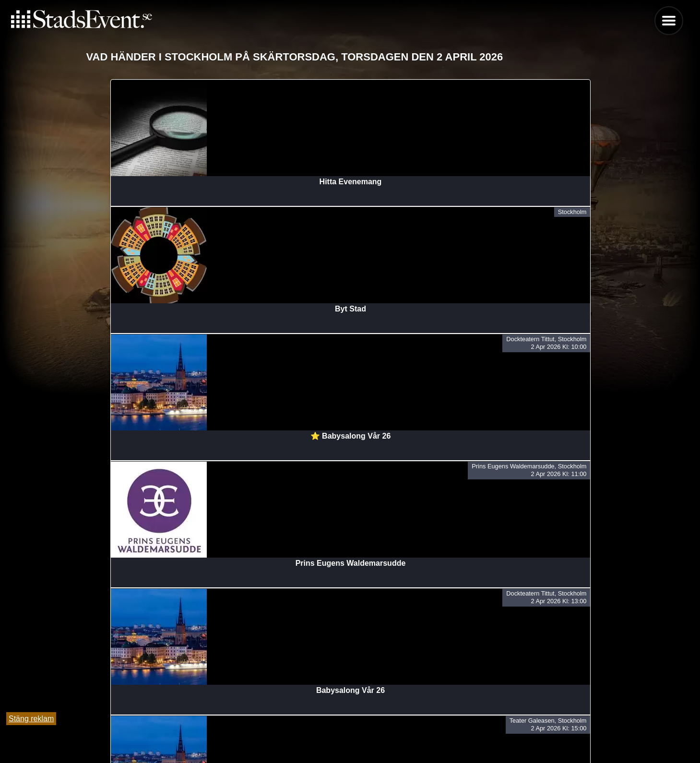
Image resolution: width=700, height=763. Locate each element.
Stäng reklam (31, 719)
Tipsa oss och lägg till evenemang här (350, 731)
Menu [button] (669, 21)
